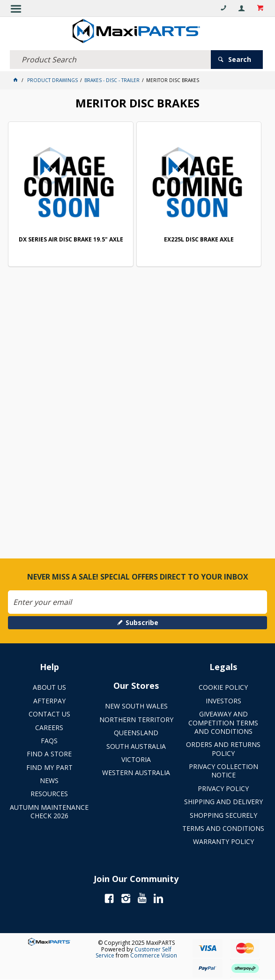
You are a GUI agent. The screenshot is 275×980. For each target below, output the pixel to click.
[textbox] (110, 60)
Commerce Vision (154, 955)
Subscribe (142, 622)
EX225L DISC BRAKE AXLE (199, 240)
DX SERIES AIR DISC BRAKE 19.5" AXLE (71, 240)
